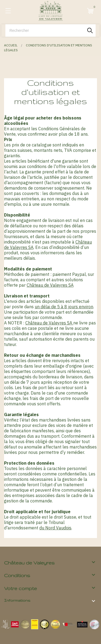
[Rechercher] (50, 30)
